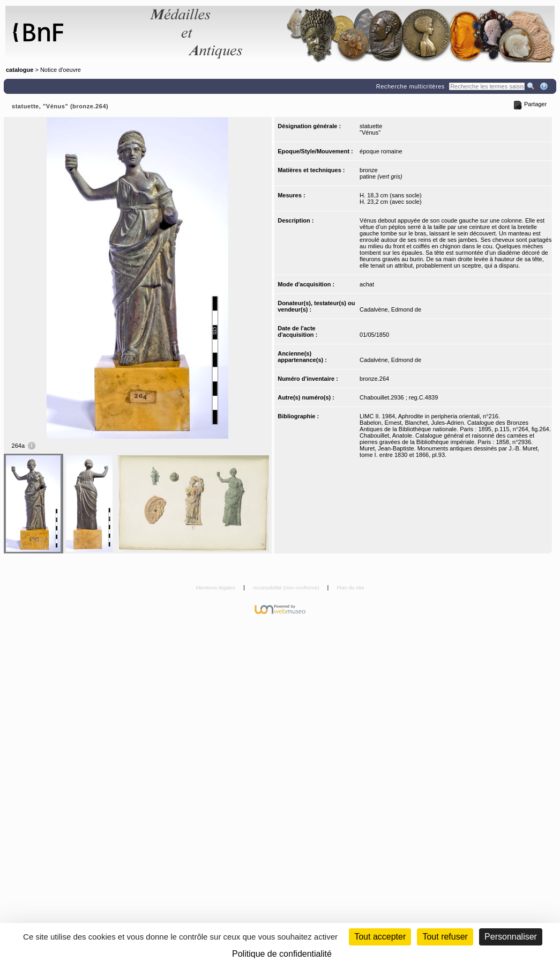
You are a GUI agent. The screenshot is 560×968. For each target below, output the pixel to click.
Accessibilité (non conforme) (287, 588)
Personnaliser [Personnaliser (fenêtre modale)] (511, 937)
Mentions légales (216, 588)
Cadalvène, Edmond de (390, 309)
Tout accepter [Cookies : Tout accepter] (380, 937)
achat (367, 284)
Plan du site (350, 588)
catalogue (20, 70)
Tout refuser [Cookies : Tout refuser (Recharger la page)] (445, 937)
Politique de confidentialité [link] (282, 954)
